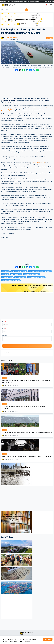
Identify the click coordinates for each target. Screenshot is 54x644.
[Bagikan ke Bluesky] (30, 70)
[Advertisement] (27, 85)
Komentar (5, 335)
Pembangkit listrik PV (38, 163)
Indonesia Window (12, 37)
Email (4, 329)
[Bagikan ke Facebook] (17, 70)
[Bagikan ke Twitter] (20, 70)
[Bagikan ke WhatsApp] (37, 70)
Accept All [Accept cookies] (48, 639)
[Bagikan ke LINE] (24, 70)
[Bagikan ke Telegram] (34, 70)
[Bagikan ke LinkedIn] (27, 70)
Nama (4, 322)
